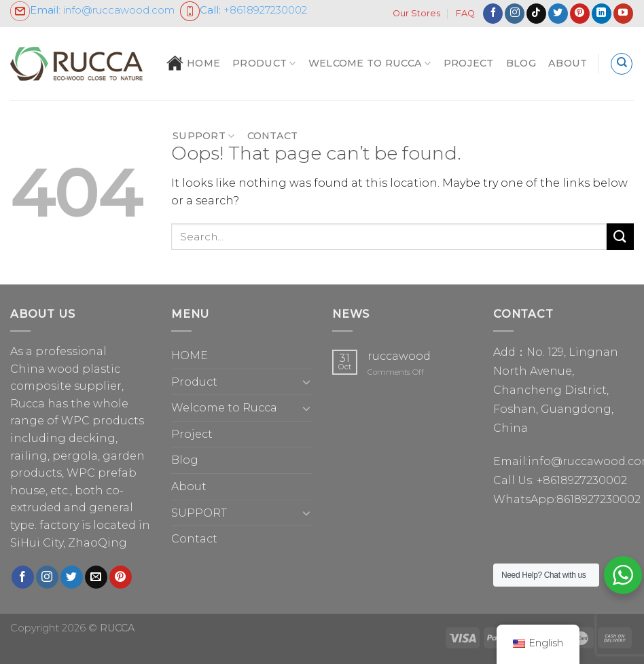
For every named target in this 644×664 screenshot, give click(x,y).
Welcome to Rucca (370, 63)
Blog (521, 63)
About (568, 63)
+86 (244, 10)
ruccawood (399, 356)
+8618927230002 (582, 480)
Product (264, 63)
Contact (273, 136)
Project (469, 63)
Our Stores (416, 13)
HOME (193, 63)
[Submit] (620, 237)
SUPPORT (204, 136)
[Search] (622, 64)
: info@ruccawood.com (92, 10)
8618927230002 (598, 499)
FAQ (465, 13)
